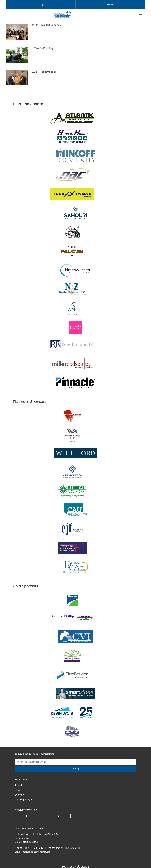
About (18, 785)
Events (19, 795)
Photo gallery (22, 800)
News (18, 790)
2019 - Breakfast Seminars (47, 25)
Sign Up (75, 769)
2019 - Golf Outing (43, 48)
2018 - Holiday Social (44, 72)
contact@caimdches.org (36, 852)
